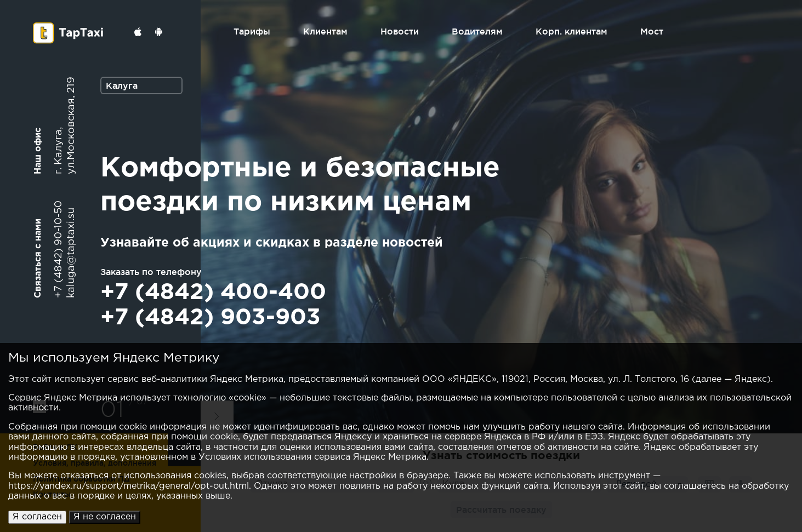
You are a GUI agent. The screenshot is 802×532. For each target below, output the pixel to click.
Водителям (477, 31)
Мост (652, 31)
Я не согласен (105, 517)
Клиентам (325, 31)
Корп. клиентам (571, 31)
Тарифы (252, 31)
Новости (400, 31)
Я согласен (37, 517)
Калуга (122, 85)
